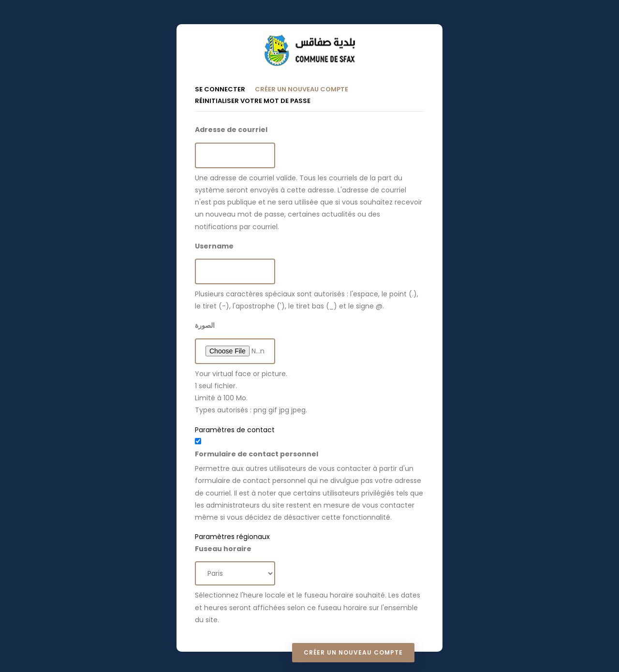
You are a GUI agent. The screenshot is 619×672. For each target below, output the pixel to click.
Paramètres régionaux (232, 537)
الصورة (205, 325)
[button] (309, 430)
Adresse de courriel (231, 130)
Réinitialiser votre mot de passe (253, 101)
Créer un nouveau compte (306, 88)
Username (214, 246)
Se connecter (220, 89)
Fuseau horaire (223, 549)
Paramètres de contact (235, 430)
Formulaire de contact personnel (257, 454)
